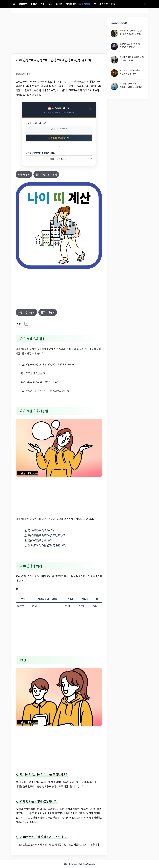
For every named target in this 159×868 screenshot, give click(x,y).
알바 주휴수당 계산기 (46, 174)
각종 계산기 (85, 4)
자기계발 (104, 4)
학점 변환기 (24, 174)
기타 (113, 4)
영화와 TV (71, 4)
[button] (145, 4)
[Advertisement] (59, 35)
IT (95, 4)
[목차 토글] (25, 324)
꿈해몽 (34, 4)
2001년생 (20, 576)
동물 (50, 4)
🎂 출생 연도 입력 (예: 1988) (36, 123)
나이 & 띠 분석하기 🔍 (59, 138)
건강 (43, 4)
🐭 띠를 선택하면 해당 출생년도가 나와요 (40, 153)
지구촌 (59, 4)
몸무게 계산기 (48, 312)
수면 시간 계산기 (26, 312)
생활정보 (23, 4)
